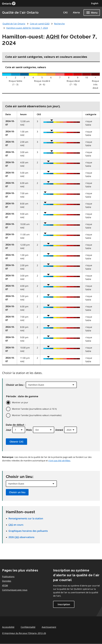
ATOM (5, 585)
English (95, 3)
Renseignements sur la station (26, 518)
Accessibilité (8, 627)
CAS (65, 12)
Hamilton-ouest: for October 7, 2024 (27, 28)
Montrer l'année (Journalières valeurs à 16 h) (34, 409)
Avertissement (49, 627)
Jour (9, 430)
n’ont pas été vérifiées (59, 461)
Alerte (76, 12)
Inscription (64, 604)
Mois (29, 430)
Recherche (59, 24)
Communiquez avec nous (15, 590)
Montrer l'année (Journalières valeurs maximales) (37, 415)
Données (7, 581)
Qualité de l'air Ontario (20, 12)
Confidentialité (28, 627)
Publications (8, 577)
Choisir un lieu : (15, 385)
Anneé (59, 430)
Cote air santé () (40, 24)
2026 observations (21, 537)
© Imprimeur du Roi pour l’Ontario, (24, 633)
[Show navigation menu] (92, 13)
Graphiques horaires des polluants (28, 531)
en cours (16, 525)
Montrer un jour (20, 402)
